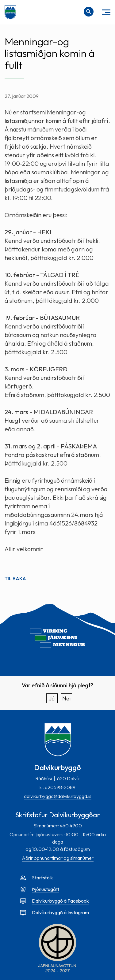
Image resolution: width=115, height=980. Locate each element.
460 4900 (71, 826)
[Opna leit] (89, 12)
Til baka (15, 578)
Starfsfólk (42, 878)
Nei (66, 698)
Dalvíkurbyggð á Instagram (60, 912)
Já (52, 698)
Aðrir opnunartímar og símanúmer (58, 858)
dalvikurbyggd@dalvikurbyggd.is (58, 796)
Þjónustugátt (46, 889)
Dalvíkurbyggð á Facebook (60, 901)
